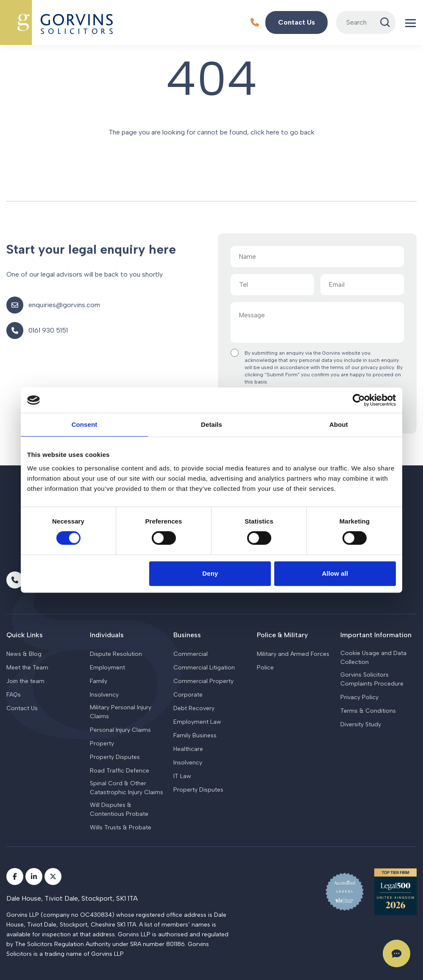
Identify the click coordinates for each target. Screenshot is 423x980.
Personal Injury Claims (120, 730)
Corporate (188, 695)
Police (265, 668)
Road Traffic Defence (120, 771)
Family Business (195, 735)
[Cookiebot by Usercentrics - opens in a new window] (359, 400)
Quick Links (25, 635)
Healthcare (188, 749)
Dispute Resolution (116, 654)
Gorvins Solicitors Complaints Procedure (372, 679)
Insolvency (104, 695)
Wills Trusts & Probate (121, 827)
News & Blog (24, 654)
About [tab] (339, 424)
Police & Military (282, 635)
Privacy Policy (359, 697)
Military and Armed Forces (293, 654)
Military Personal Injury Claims (121, 712)
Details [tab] (211, 424)
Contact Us (22, 708)
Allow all (335, 573)
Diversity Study (361, 724)
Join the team (25, 681)
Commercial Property (203, 681)
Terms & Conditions (368, 711)
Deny (210, 573)
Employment (107, 668)
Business (187, 635)
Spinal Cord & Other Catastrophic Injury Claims (127, 788)
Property (102, 743)
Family (99, 681)
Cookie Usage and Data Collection (373, 658)
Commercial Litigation (204, 668)
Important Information (376, 635)
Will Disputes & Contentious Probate (119, 809)
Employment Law (197, 722)
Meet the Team (27, 668)
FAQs (14, 695)
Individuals (107, 635)
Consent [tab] (85, 424)
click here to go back (282, 132)
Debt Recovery (194, 708)
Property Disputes (115, 757)
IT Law (182, 776)
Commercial (191, 654)
